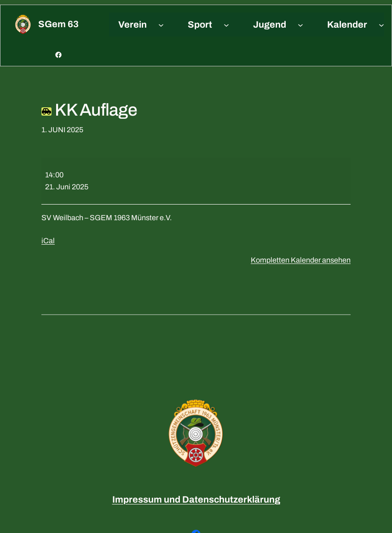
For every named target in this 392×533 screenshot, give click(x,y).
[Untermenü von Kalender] (381, 24)
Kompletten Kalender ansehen (301, 260)
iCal (48, 241)
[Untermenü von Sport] (226, 24)
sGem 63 (58, 24)
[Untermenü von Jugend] (300, 24)
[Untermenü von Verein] (161, 24)
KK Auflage (89, 110)
